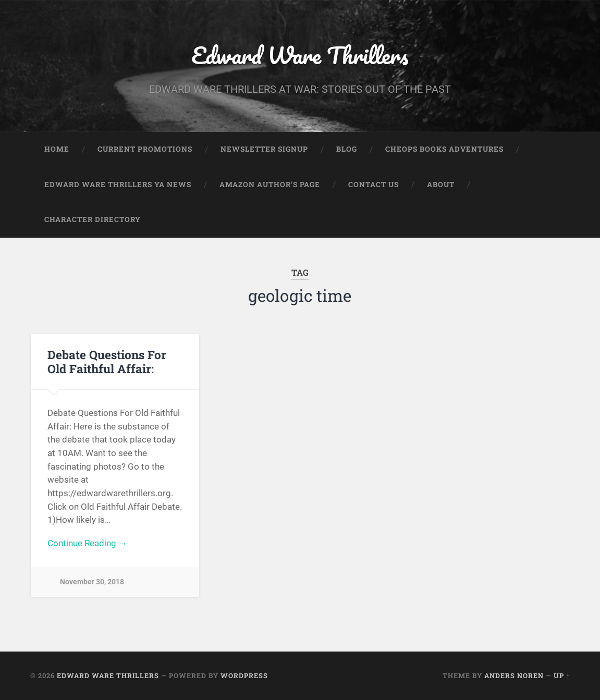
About (441, 185)
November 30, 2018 (92, 582)
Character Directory (93, 219)
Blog (347, 149)
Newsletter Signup (264, 149)
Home (57, 149)
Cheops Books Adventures (444, 149)
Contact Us (374, 185)
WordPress (244, 676)
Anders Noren (514, 676)
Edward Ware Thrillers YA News (118, 185)
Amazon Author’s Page (270, 185)
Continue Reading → (87, 543)
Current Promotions (145, 149)
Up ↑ (562, 676)
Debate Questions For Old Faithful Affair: (107, 361)
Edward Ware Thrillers (300, 55)
